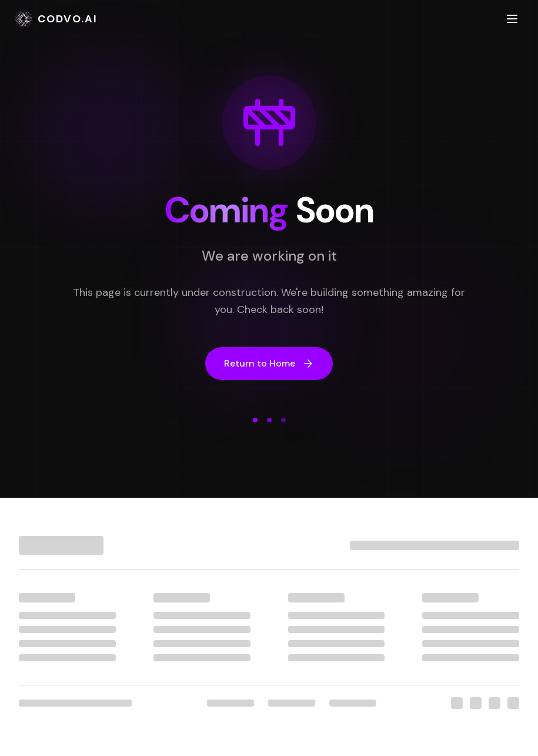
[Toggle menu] (512, 19)
